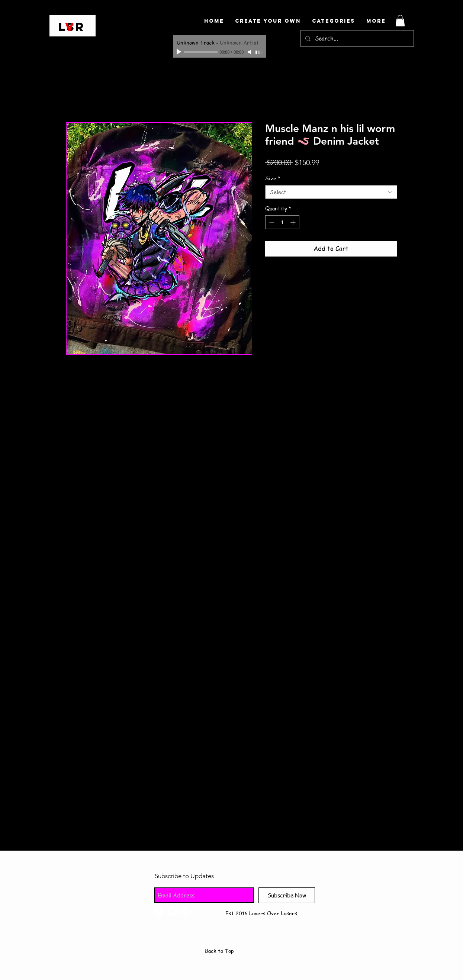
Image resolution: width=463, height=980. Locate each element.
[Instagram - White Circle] (186, 911)
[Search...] (356, 38)
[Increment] (294, 222)
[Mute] (250, 52)
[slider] (258, 52)
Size (273, 178)
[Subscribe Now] (287, 895)
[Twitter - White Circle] (172, 911)
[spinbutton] (282, 222)
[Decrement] (271, 222)
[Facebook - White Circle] (158, 911)
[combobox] (331, 192)
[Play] (180, 52)
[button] (400, 21)
